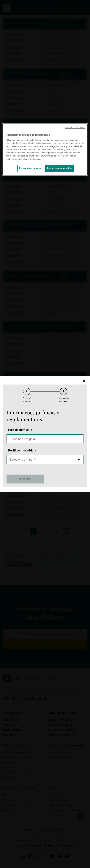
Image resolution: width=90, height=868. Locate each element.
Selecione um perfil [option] (23, 460)
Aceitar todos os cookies (60, 168)
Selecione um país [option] (22, 439)
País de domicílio (20, 430)
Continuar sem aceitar (75, 128)
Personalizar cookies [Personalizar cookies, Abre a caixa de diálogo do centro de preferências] (30, 168)
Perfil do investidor (21, 450)
